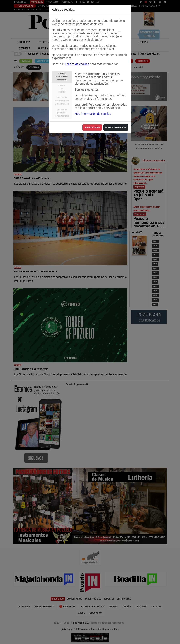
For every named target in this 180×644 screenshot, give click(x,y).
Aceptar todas (92, 127)
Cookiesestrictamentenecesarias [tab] (62, 77)
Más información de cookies (93, 114)
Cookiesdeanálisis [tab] (62, 89)
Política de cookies (77, 64)
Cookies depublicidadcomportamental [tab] (62, 113)
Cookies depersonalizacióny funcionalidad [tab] (62, 101)
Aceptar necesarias (116, 127)
